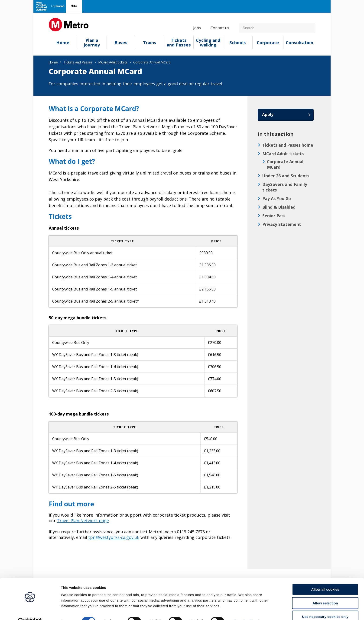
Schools (238, 43)
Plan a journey (92, 43)
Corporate (268, 43)
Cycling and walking (208, 43)
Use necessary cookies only (325, 606)
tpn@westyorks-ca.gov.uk (114, 537)
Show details (244, 611)
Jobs (197, 28)
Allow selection (325, 593)
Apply (268, 115)
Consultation (299, 43)
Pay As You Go (277, 199)
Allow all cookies (325, 579)
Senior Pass (274, 216)
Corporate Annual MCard (285, 165)
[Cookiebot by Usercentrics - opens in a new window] (30, 611)
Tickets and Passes (179, 43)
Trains (150, 43)
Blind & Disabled (279, 207)
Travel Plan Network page (83, 521)
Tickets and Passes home (288, 145)
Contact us (220, 28)
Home (63, 43)
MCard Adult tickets (113, 62)
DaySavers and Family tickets (285, 187)
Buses (121, 43)
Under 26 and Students (286, 176)
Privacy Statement (282, 224)
